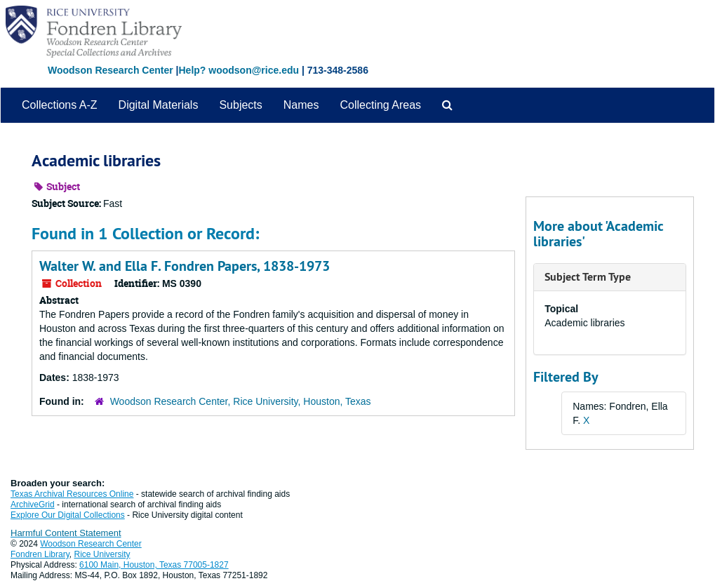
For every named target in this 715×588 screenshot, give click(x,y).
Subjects (240, 105)
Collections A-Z (60, 105)
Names (301, 105)
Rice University (102, 554)
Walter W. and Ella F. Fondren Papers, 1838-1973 (185, 266)
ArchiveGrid (33, 505)
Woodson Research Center (111, 70)
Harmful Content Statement (66, 533)
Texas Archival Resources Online (72, 494)
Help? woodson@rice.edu (239, 70)
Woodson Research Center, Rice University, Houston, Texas (241, 401)
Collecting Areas (380, 105)
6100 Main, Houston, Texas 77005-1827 (154, 565)
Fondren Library (40, 554)
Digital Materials (159, 105)
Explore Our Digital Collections (68, 515)
